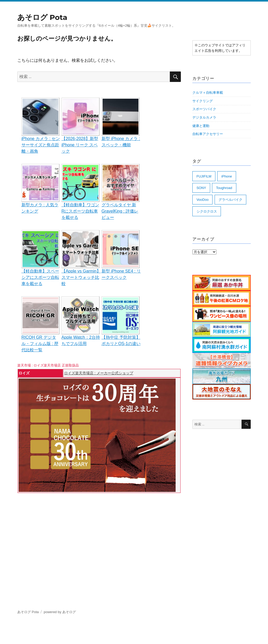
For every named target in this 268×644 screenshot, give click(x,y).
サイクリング (203, 101)
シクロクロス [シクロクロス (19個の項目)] (207, 211)
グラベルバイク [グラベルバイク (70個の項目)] (230, 200)
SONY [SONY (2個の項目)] (201, 188)
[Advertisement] (100, 535)
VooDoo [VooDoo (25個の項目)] (203, 200)
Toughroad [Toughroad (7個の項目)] (224, 188)
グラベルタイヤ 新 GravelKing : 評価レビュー (120, 211)
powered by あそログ (60, 612)
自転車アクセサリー (208, 134)
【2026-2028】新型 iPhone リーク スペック (80, 145)
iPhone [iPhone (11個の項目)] (227, 176)
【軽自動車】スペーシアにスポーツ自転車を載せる (40, 277)
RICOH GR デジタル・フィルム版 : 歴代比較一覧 (40, 344)
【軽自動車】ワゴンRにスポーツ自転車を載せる (80, 211)
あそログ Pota (42, 17)
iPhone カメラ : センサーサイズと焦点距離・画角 (41, 145)
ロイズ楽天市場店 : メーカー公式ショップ (99, 373)
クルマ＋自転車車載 (208, 93)
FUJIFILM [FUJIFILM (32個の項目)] (204, 176)
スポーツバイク (204, 109)
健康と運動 (201, 126)
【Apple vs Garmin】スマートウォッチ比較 (81, 277)
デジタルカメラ (204, 117)
